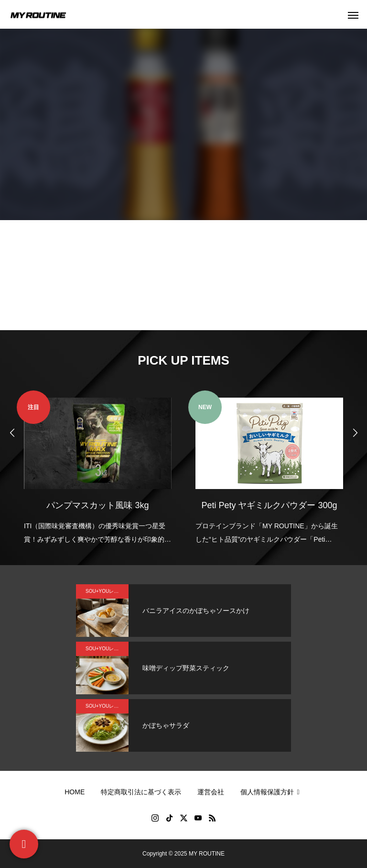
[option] (98, 468)
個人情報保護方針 (271, 792)
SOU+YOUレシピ (104, 591)
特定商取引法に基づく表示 (141, 792)
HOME (75, 792)
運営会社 (211, 792)
